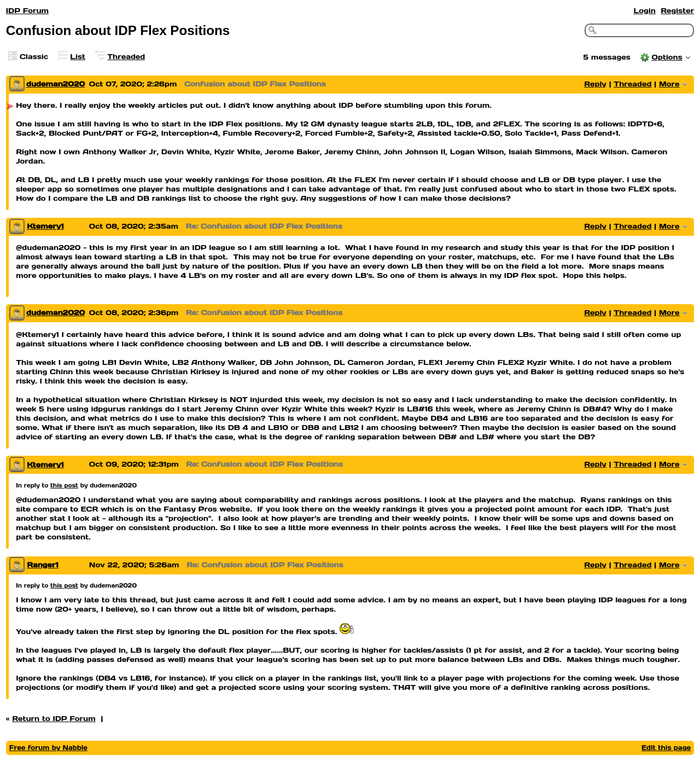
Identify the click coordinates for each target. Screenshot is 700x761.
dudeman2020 (56, 84)
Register (677, 11)
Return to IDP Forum (54, 719)
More (669, 84)
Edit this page (666, 748)
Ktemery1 (45, 226)
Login (644, 11)
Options (667, 57)
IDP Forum (27, 11)
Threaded (126, 57)
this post (64, 485)
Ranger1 (43, 565)
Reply (595, 84)
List (78, 57)
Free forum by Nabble (48, 748)
